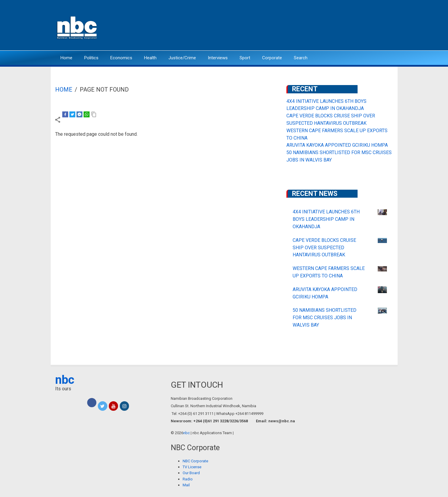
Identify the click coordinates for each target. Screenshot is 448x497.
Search (301, 58)
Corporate (272, 58)
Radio (188, 479)
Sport (245, 58)
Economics (121, 58)
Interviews (218, 58)
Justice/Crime (182, 58)
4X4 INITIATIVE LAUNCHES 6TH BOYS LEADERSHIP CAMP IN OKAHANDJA (326, 219)
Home (66, 58)
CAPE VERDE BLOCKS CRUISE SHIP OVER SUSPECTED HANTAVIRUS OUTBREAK (324, 248)
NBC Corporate (195, 461)
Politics (91, 58)
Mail (186, 485)
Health (150, 58)
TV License (192, 467)
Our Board (191, 473)
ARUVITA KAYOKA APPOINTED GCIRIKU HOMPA (337, 145)
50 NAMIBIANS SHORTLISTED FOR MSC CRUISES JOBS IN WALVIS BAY (325, 318)
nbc (65, 380)
